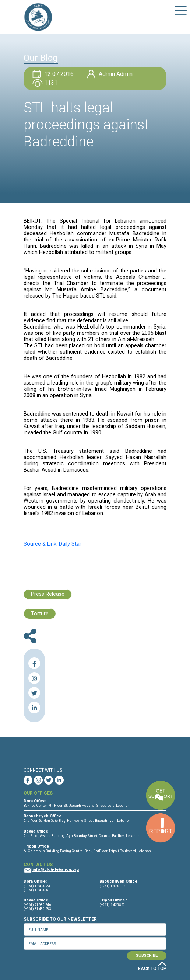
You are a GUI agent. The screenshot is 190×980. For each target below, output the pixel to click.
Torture (40, 614)
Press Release (48, 594)
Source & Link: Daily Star (52, 544)
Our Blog (41, 58)
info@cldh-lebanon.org (56, 870)
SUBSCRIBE (147, 955)
